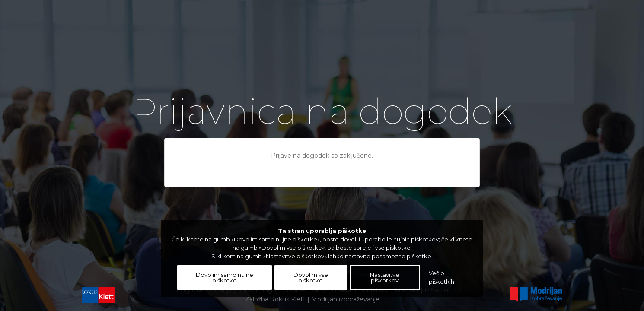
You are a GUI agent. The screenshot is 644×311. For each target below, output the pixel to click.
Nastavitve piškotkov (385, 278)
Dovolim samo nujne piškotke (225, 278)
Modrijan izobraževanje (345, 299)
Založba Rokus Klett (275, 299)
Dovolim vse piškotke (311, 278)
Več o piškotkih (442, 277)
